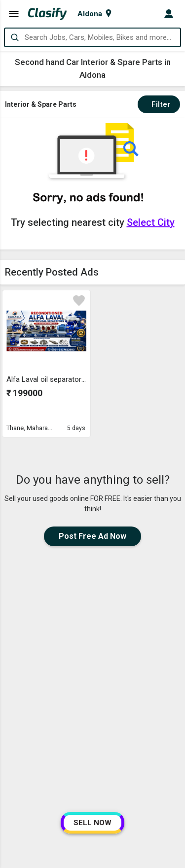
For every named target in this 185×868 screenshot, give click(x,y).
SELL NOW (92, 823)
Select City (151, 222)
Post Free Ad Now (92, 536)
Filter (159, 104)
